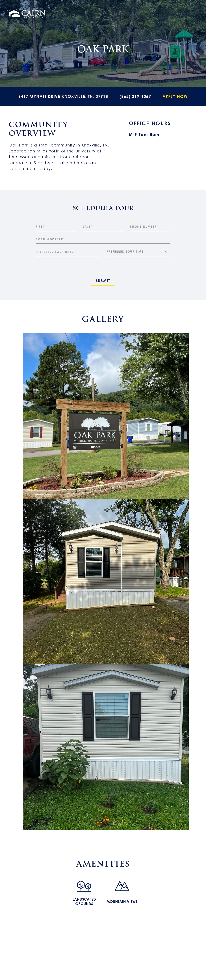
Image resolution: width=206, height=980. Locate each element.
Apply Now (175, 96)
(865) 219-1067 (135, 96)
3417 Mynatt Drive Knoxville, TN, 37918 (63, 96)
